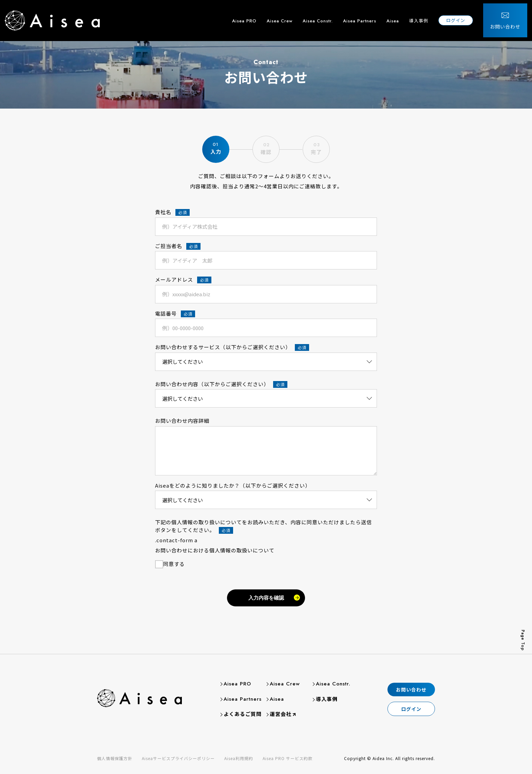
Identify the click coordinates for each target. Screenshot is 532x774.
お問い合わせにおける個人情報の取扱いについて (215, 550)
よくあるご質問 (243, 714)
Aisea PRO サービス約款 (288, 758)
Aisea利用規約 (239, 758)
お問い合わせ (510, 23)
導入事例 (423, 17)
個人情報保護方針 (115, 758)
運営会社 (280, 714)
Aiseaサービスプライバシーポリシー (178, 758)
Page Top (523, 640)
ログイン (460, 17)
